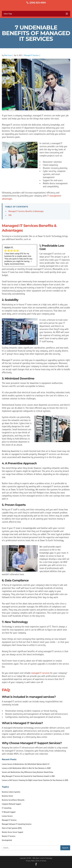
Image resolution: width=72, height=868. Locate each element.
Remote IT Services (9, 836)
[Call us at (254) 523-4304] (36, 3)
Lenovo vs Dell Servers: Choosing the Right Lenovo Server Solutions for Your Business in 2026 (35, 780)
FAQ (10, 215)
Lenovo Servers (7, 816)
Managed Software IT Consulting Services (17, 824)
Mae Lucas (8, 55)
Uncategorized (7, 840)
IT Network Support (9, 812)
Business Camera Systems (11, 792)
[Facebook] (36, 864)
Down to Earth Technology (44, 858)
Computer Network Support (12, 804)
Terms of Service (41, 861)
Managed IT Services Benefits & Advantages (26, 211)
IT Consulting (7, 808)
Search (65, 848)
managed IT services (41, 673)
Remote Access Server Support (13, 832)
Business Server (7, 796)
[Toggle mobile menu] (36, 14)
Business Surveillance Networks (13, 800)
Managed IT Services (32, 55)
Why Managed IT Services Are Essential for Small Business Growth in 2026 (28, 776)
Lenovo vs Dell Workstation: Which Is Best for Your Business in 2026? (26, 768)
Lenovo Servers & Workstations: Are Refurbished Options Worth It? (26, 764)
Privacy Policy (30, 861)
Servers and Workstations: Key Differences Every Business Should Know (27, 772)
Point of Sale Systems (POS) (12, 828)
